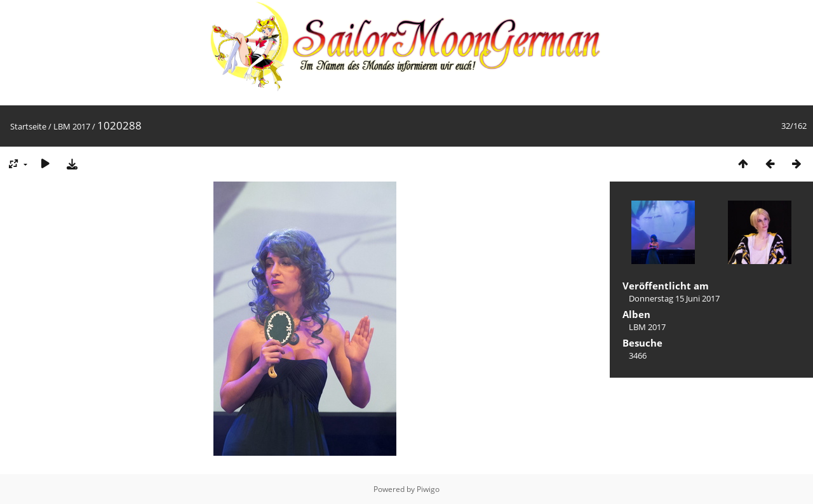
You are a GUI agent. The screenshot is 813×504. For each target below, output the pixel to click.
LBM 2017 (72, 126)
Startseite (28, 126)
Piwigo (428, 489)
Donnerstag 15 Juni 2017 (674, 298)
